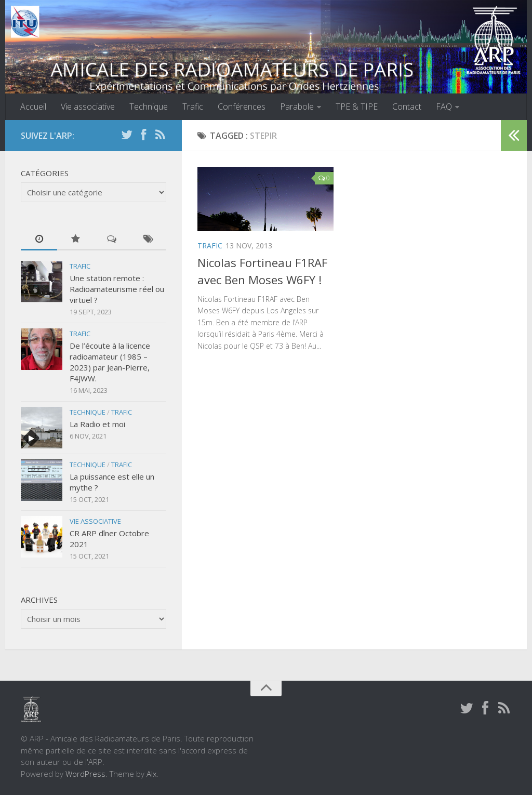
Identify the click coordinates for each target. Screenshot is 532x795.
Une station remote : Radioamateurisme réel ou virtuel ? (117, 289)
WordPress (85, 774)
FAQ (444, 107)
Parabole (297, 107)
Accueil (33, 107)
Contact (407, 107)
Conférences (242, 107)
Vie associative (88, 107)
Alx (151, 774)
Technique (149, 107)
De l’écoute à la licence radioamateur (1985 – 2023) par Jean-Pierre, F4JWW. (110, 362)
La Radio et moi (97, 424)
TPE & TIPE (357, 107)
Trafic (193, 107)
